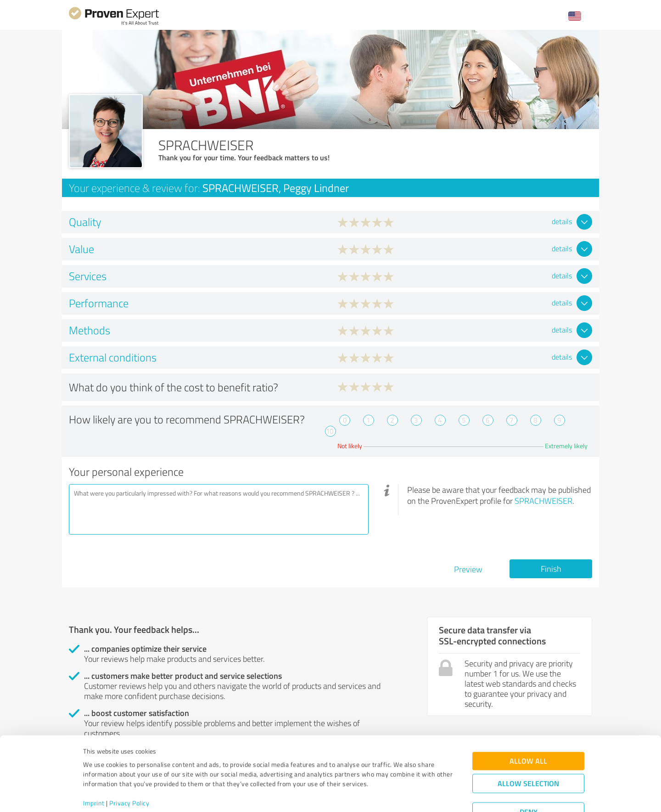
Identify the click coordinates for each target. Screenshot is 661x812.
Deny (529, 778)
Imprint (94, 769)
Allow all (528, 727)
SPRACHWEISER (543, 501)
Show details (388, 795)
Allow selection (528, 749)
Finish (551, 569)
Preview (468, 569)
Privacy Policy (129, 769)
